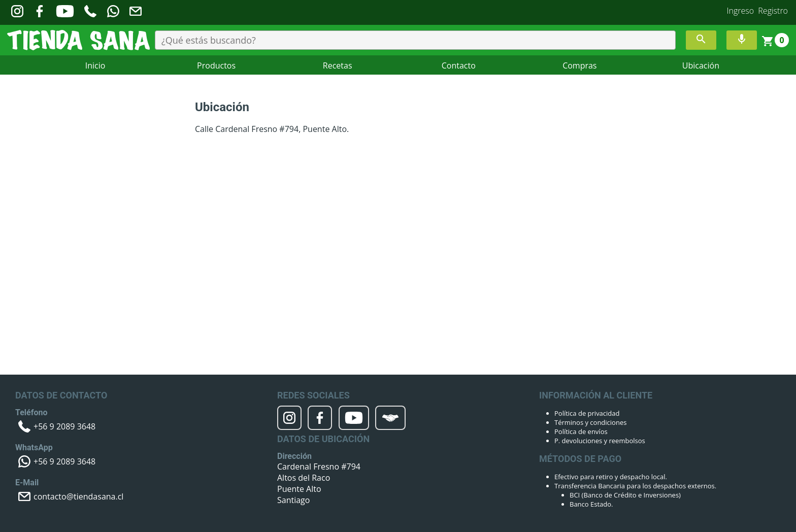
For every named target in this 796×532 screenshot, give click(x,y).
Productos (216, 65)
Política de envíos (581, 431)
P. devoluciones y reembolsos (600, 441)
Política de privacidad (587, 413)
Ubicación (701, 65)
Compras (579, 65)
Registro (773, 11)
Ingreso (741, 11)
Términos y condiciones (590, 422)
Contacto (459, 65)
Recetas (338, 65)
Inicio (95, 65)
